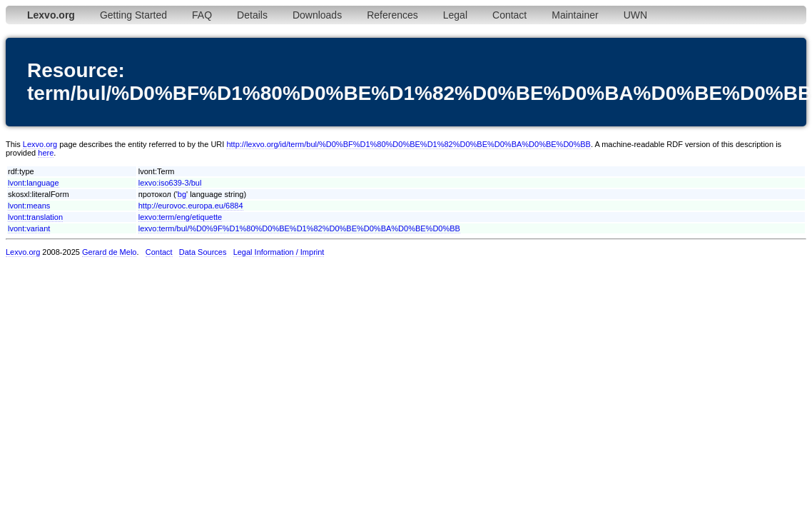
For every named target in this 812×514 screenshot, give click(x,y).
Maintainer (575, 15)
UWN (635, 15)
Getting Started (133, 15)
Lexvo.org (40, 144)
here (46, 153)
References (392, 15)
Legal (455, 15)
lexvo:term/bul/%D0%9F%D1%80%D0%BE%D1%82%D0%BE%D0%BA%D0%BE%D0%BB (299, 228)
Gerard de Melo (109, 252)
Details (252, 15)
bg (182, 194)
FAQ (202, 15)
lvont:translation (35, 217)
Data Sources (203, 252)
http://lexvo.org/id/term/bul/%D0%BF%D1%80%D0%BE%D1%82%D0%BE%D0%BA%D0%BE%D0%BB (408, 144)
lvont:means (29, 206)
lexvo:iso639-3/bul (170, 183)
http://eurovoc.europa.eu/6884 (191, 206)
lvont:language (34, 183)
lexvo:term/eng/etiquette (180, 217)
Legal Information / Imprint (279, 252)
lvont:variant (29, 228)
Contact (509, 15)
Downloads (317, 15)
